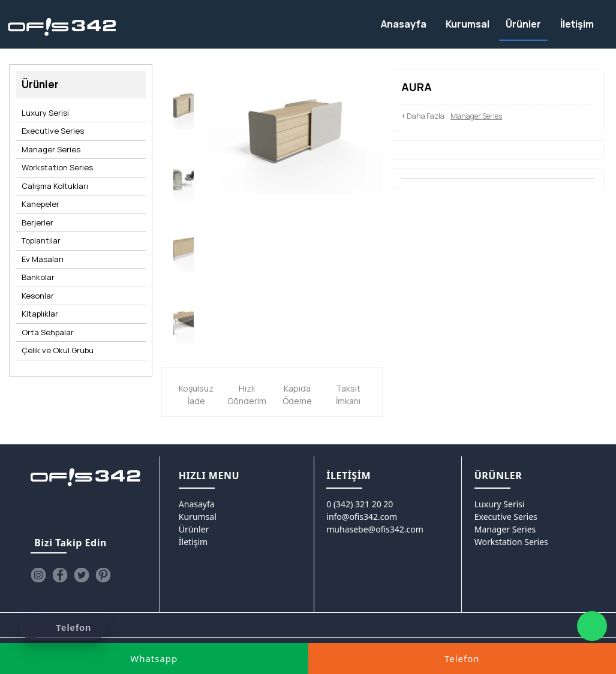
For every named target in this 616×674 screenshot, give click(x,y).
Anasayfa (197, 504)
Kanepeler (40, 204)
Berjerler (37, 222)
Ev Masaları (43, 259)
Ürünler (194, 529)
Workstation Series (57, 167)
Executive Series (53, 131)
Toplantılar (41, 240)
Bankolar (38, 277)
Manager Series (51, 149)
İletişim (193, 542)
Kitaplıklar (40, 314)
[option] (184, 106)
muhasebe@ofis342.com (375, 529)
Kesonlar (38, 296)
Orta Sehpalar (48, 332)
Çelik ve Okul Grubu (58, 350)
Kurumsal (198, 517)
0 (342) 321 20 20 (360, 504)
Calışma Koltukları (55, 186)
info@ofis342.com (362, 517)
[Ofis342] (62, 27)
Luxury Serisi (45, 113)
